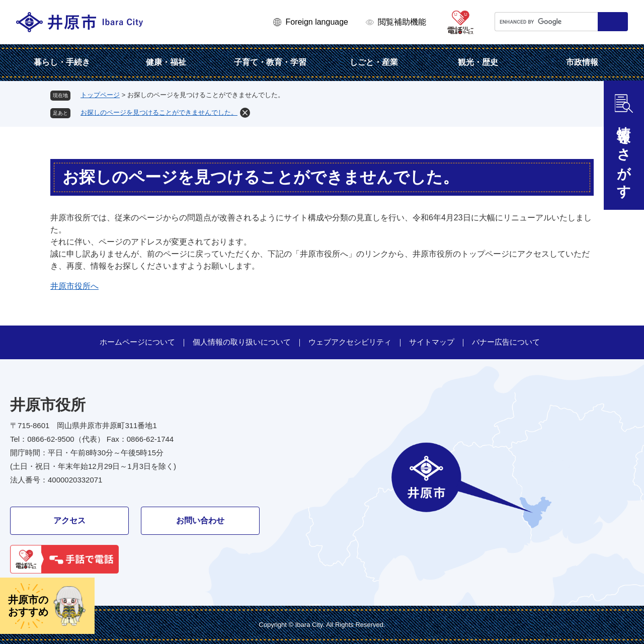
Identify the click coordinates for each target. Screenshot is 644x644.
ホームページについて (137, 342)
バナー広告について (506, 342)
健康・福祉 (166, 62)
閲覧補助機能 (402, 22)
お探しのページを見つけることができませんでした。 (159, 112)
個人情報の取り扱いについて (242, 342)
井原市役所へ (74, 286)
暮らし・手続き (62, 62)
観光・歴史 (478, 62)
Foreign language (317, 22)
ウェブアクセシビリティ (350, 342)
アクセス (69, 520)
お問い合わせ (200, 520)
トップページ (100, 95)
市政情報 (582, 62)
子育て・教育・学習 (270, 62)
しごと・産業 (374, 62)
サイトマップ (432, 342)
